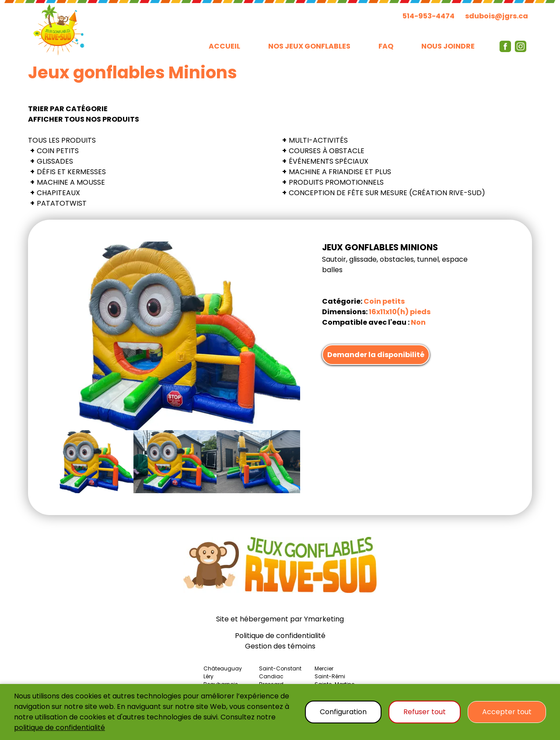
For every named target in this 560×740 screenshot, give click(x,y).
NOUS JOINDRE (448, 46)
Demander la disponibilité (376, 355)
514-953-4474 (429, 16)
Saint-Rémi (330, 676)
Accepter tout (507, 712)
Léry (208, 676)
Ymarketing (324, 619)
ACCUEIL (224, 46)
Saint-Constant (280, 668)
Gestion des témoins (280, 646)
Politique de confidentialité (280, 636)
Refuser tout (425, 712)
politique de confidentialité (59, 728)
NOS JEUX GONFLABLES (309, 46)
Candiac (271, 676)
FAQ (386, 46)
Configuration (343, 712)
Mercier (324, 668)
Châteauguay (223, 668)
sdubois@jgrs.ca (497, 16)
